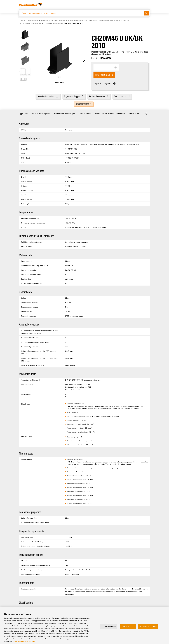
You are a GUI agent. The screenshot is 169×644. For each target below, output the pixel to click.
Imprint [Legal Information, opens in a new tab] (32, 641)
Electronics (44, 20)
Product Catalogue (32, 20)
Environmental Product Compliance (110, 113)
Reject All (128, 627)
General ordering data (41, 113)
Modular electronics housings (78, 20)
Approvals (23, 113)
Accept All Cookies (148, 627)
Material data (135, 113)
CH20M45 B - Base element (31, 23)
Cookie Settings (109, 627)
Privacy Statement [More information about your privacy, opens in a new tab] (21, 641)
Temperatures (85, 113)
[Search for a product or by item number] (82, 13)
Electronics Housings (58, 20)
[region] (84, 625)
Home (21, 20)
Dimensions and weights (65, 113)
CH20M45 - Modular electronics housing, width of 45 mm (110, 20)
